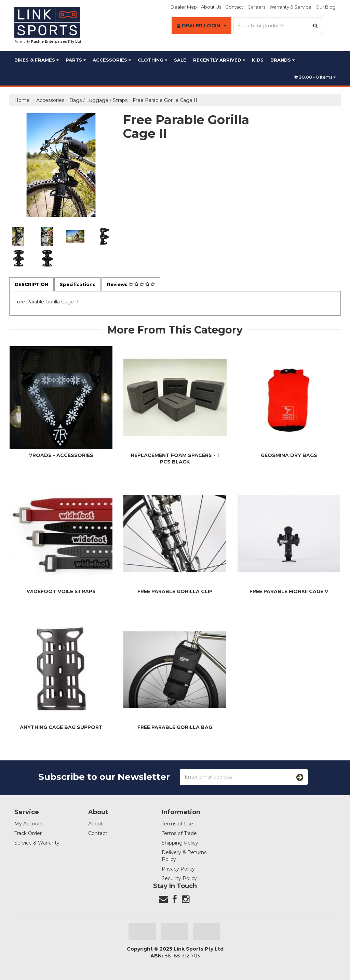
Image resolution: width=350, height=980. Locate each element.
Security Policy (179, 879)
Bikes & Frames (37, 60)
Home (22, 100)
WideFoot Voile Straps (61, 592)
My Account (29, 824)
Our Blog (326, 7)
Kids (258, 60)
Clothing (152, 60)
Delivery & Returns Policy (184, 856)
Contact (234, 7)
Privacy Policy (178, 869)
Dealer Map (184, 7)
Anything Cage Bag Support (61, 728)
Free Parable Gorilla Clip (175, 592)
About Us (211, 7)
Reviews (136, 285)
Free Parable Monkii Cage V (289, 592)
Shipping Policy (180, 843)
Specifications (81, 285)
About (96, 824)
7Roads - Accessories (61, 456)
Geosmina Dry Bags (289, 456)
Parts (76, 60)
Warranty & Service (290, 7)
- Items (315, 77)
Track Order (28, 834)
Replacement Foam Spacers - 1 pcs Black (175, 459)
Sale (180, 60)
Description (32, 285)
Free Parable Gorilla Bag (175, 728)
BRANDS (282, 60)
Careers (256, 7)
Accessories (112, 60)
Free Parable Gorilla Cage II (165, 100)
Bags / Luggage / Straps (98, 100)
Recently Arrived (219, 60)
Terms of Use (177, 824)
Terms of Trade (179, 834)
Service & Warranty (37, 843)
